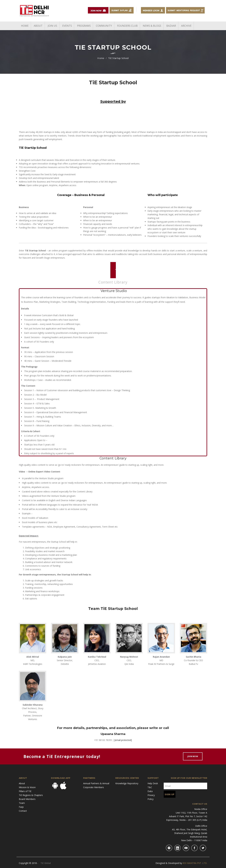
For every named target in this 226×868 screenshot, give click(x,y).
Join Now (193, 756)
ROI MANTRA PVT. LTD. (195, 863)
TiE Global (46, 863)
